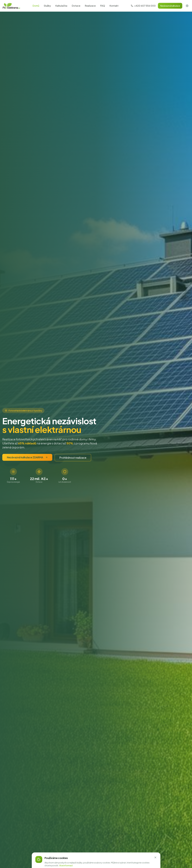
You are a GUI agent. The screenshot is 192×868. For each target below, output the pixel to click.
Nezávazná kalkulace (170, 6)
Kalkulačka (61, 6)
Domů (36, 6)
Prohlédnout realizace (73, 458)
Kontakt (114, 6)
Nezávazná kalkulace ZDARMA (27, 457)
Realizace (90, 6)
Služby (47, 6)
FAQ (103, 6)
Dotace (76, 6)
